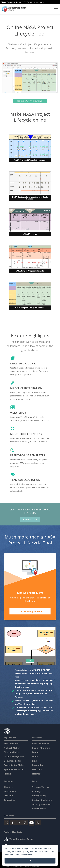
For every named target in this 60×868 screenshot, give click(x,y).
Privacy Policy (39, 796)
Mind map (48, 701)
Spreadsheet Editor (14, 769)
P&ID (46, 673)
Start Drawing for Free (30, 611)
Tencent (19, 697)
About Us (9, 787)
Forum (35, 752)
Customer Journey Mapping (28, 711)
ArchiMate (37, 680)
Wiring (35, 673)
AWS (43, 690)
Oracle (36, 694)
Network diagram (23, 673)
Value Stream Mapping (37, 684)
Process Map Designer (25, 707)
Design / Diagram (41, 748)
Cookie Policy (26, 855)
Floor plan (38, 701)
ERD (39, 670)
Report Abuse (39, 809)
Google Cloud (21, 694)
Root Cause (29, 714)
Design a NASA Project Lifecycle (30, 101)
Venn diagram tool (27, 704)
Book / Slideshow (41, 744)
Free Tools (37, 769)
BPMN (45, 680)
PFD (41, 673)
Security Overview (41, 804)
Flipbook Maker (12, 748)
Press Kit (8, 796)
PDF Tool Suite (11, 744)
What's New (10, 791)
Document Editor (13, 761)
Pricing (7, 774)
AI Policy (36, 791)
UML (34, 670)
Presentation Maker (14, 765)
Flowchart (28, 701)
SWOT (52, 680)
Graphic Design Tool (14, 756)
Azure (49, 690)
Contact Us (10, 800)
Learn (35, 756)
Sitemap (36, 774)
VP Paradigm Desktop (34, 2)
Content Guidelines (42, 800)
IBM (30, 694)
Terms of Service (41, 787)
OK (30, 860)
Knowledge (38, 765)
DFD (43, 670)
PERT (48, 670)
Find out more (30, 519)
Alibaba (43, 694)
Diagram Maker (12, 752)
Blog (34, 761)
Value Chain (20, 684)
